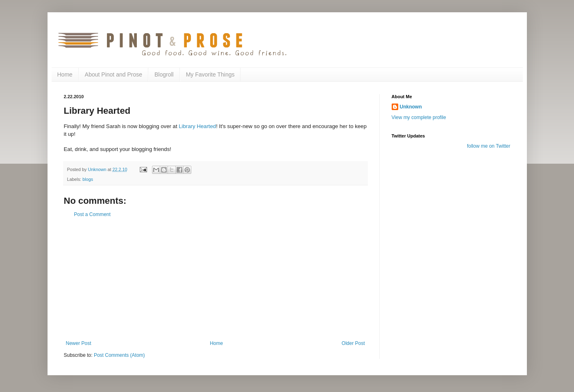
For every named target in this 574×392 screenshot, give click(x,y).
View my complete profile (419, 117)
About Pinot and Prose (113, 74)
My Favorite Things (210, 74)
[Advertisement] (216, 279)
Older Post (353, 343)
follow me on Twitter (489, 146)
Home (65, 74)
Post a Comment (92, 214)
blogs (88, 179)
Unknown (411, 107)
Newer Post (79, 343)
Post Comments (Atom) (119, 355)
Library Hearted (197, 126)
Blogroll (164, 74)
